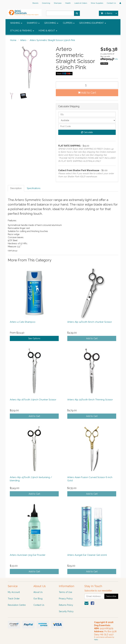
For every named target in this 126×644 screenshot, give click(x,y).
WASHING (16, 23)
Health (68, 3)
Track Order (14, 599)
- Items (107, 13)
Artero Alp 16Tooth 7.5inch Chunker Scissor (33, 400)
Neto (96, 640)
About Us (38, 592)
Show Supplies (97, 3)
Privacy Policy (66, 599)
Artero (23, 40)
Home (13, 40)
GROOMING (51, 23)
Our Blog (38, 599)
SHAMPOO (33, 23)
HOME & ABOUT (48, 31)
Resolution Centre (17, 605)
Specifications (34, 188)
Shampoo (58, 3)
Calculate (87, 132)
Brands (35, 3)
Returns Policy (66, 605)
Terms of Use (65, 592)
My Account (14, 592)
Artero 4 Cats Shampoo (23, 322)
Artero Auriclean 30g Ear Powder (28, 555)
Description (16, 188)
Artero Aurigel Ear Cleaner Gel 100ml (87, 555)
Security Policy (66, 611)
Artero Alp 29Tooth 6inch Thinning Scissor (90, 400)
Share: (64, 74)
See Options (34, 338)
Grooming (46, 3)
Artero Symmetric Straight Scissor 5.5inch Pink (52, 40)
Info (116, 59)
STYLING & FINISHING (22, 31)
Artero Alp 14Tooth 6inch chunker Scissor (90, 322)
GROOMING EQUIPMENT (93, 23)
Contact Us (111, 3)
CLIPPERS (69, 23)
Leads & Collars (81, 3)
